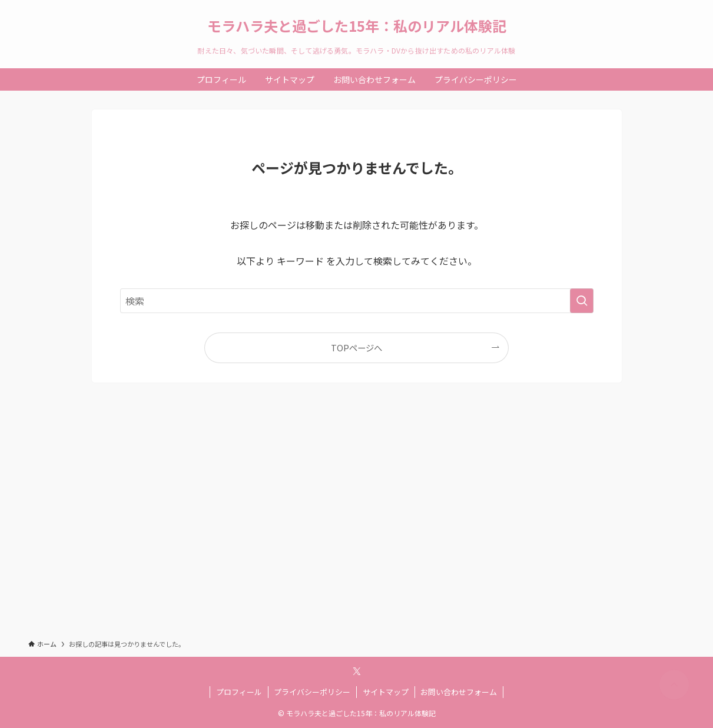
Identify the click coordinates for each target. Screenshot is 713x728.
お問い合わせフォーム (459, 692)
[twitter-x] (357, 672)
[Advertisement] (356, 521)
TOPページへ (356, 348)
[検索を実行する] (582, 301)
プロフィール (239, 692)
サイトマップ (386, 692)
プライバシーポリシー (312, 692)
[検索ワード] (357, 301)
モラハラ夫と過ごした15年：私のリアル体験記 (357, 26)
